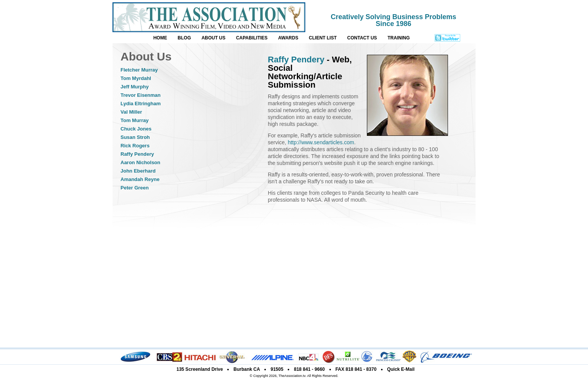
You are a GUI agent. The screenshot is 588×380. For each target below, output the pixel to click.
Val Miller (131, 112)
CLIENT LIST (323, 38)
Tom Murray (134, 120)
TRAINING (399, 38)
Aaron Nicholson (140, 162)
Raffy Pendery (137, 154)
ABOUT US (214, 38)
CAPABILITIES (252, 38)
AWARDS (288, 38)
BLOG (184, 38)
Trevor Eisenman (141, 95)
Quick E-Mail (401, 369)
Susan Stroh (135, 137)
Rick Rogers (135, 146)
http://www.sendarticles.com (321, 142)
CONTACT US (362, 38)
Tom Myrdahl (136, 78)
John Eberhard (138, 171)
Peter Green (135, 188)
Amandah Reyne (140, 179)
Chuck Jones (136, 129)
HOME (160, 38)
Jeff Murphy (135, 87)
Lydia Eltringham (141, 104)
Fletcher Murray (139, 70)
